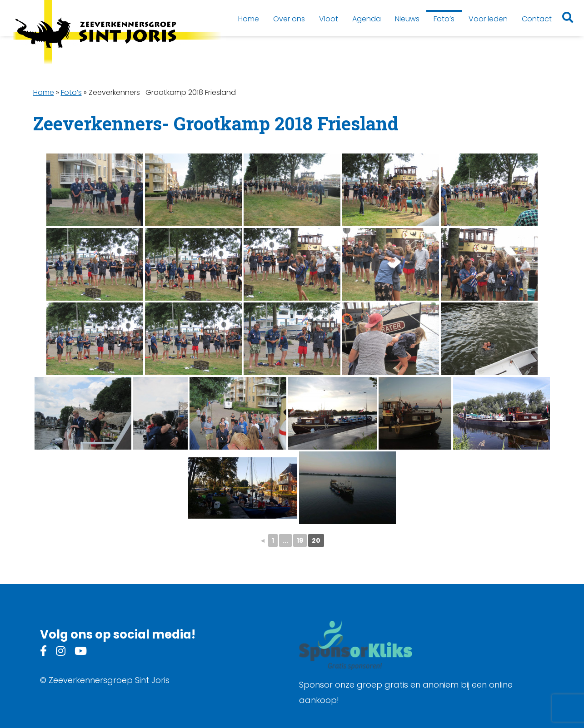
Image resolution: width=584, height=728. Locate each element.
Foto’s (71, 92)
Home (44, 92)
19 (300, 540)
